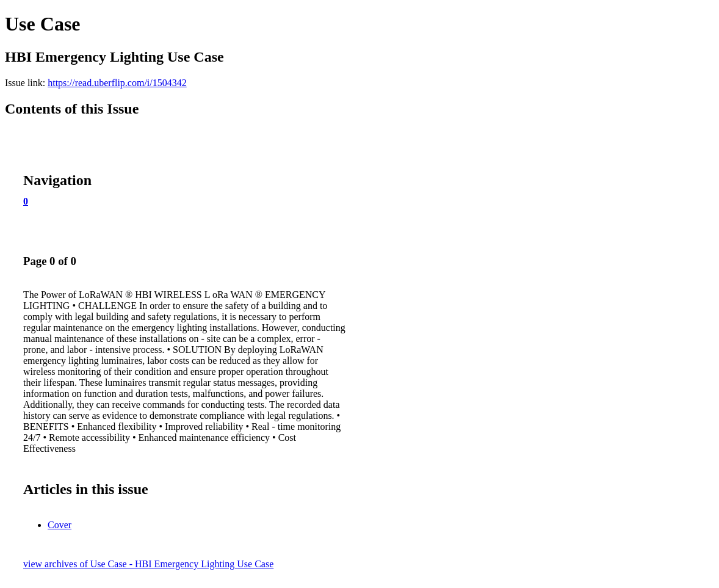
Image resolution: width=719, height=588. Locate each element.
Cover (60, 525)
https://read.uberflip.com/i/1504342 (117, 83)
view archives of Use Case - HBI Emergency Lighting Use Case (148, 564)
